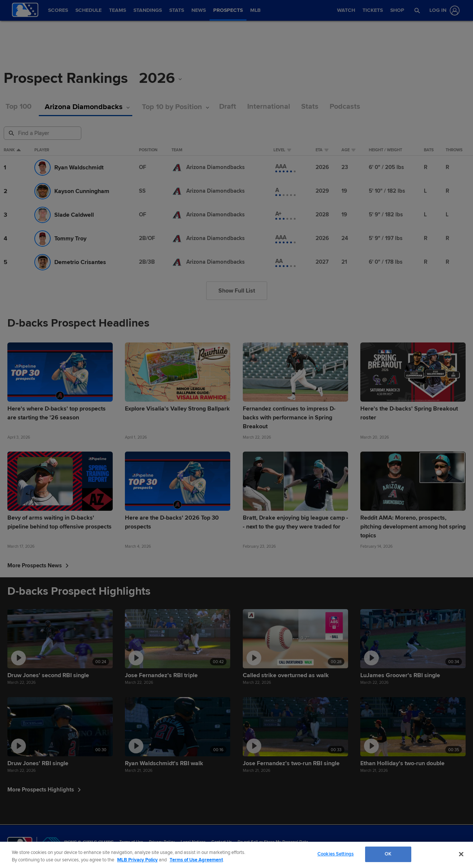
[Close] (461, 854)
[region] (236, 855)
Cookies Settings (336, 854)
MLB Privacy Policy (137, 860)
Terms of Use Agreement (196, 860)
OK (388, 854)
